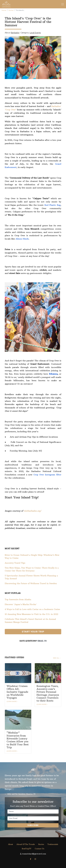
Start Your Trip (33, 632)
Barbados (15, 33)
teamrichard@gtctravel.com (34, 854)
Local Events (35, 33)
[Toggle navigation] (63, 4)
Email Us (42, 641)
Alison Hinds (22, 239)
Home (4, 10)
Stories (11, 10)
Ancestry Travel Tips (15, 563)
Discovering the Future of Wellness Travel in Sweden (31, 583)
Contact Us (39, 849)
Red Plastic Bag (53, 205)
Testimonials (53, 844)
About (11, 844)
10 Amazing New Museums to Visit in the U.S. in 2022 (31, 614)
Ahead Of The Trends (26, 844)
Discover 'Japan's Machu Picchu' (21, 604)
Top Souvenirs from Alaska (18, 600)
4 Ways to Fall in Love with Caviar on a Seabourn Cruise (32, 609)
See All (56, 658)
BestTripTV (27, 849)
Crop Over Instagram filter (47, 475)
